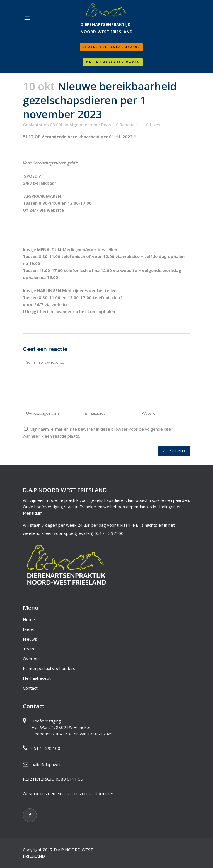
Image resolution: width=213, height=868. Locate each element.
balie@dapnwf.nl (47, 764)
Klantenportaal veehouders (49, 668)
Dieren (29, 629)
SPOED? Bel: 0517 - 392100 (111, 47)
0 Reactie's (127, 125)
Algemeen (80, 125)
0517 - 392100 (109, 533)
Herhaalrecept (37, 678)
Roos (106, 125)
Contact (30, 688)
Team (28, 649)
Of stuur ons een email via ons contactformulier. (69, 793)
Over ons (32, 659)
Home (29, 619)
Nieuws (30, 639)
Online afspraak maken (113, 62)
